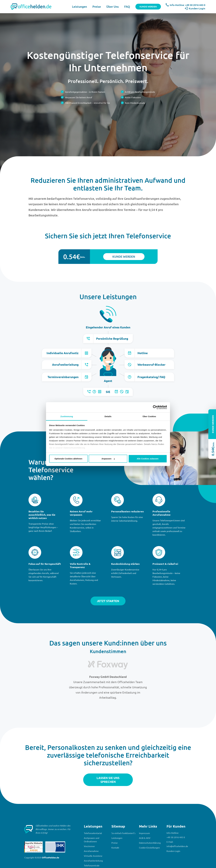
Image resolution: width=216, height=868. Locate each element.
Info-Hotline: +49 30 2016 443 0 (185, 5)
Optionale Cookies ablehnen (68, 459)
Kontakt (115, 848)
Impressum (144, 833)
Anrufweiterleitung (93, 861)
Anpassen (108, 459)
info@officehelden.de (177, 846)
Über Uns (113, 7)
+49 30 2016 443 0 (176, 837)
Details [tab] (108, 416)
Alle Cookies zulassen (148, 459)
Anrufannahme (91, 851)
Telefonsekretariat (93, 833)
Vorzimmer (89, 846)
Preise (97, 7)
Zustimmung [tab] (67, 416)
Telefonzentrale (92, 865)
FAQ (127, 7)
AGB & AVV (145, 838)
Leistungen (79, 7)
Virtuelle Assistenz (93, 856)
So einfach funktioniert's (123, 833)
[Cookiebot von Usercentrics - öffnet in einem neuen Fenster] (155, 407)
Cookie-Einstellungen (149, 848)
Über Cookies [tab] (149, 416)
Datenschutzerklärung (150, 843)
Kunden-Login (195, 8)
